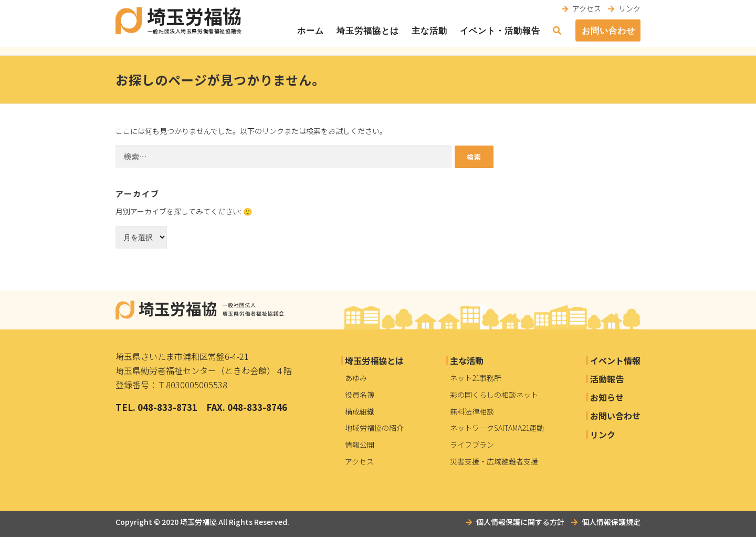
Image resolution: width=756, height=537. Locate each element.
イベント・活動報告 (500, 31)
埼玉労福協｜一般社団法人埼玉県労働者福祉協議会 (199, 310)
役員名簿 (360, 395)
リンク (629, 8)
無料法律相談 (472, 411)
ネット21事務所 (476, 378)
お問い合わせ (608, 31)
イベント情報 (615, 360)
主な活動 (429, 31)
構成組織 (360, 411)
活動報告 (607, 379)
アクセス (587, 8)
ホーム (311, 31)
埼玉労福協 (198, 522)
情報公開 (360, 445)
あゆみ (356, 378)
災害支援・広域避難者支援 (494, 461)
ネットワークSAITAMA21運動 (497, 428)
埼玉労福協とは (368, 31)
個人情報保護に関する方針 (520, 522)
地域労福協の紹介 (374, 428)
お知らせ (607, 397)
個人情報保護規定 (611, 522)
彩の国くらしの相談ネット (494, 395)
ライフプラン (472, 445)
